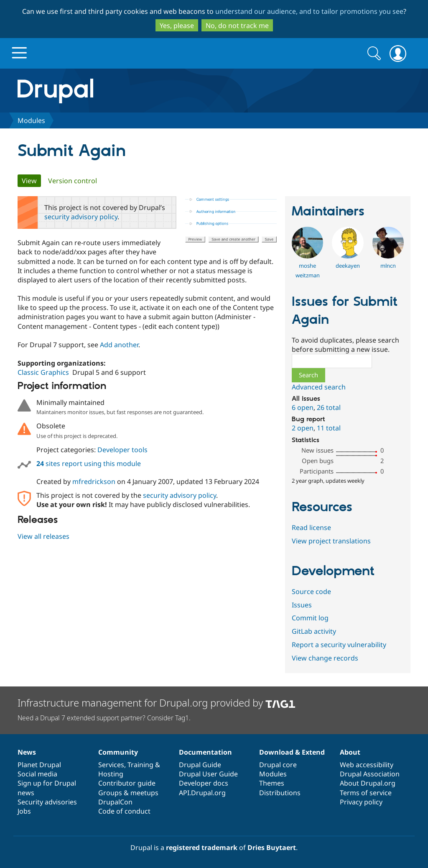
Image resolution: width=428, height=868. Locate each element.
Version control (73, 181)
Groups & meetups (128, 793)
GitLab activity (314, 631)
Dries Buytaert (272, 848)
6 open (303, 407)
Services (111, 765)
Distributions (280, 793)
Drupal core (278, 765)
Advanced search (319, 387)
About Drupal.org (368, 783)
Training (140, 765)
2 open (303, 428)
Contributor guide (127, 783)
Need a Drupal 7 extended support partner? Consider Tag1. (104, 718)
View (31, 181)
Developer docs (204, 783)
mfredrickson (94, 481)
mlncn (388, 266)
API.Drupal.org (202, 793)
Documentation (205, 752)
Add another (119, 345)
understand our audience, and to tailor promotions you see (309, 11)
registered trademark (202, 848)
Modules (31, 120)
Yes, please (177, 26)
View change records (325, 658)
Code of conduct (124, 811)
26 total (329, 407)
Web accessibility (367, 765)
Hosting (111, 774)
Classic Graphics (43, 372)
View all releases (43, 536)
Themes (272, 783)
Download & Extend (292, 752)
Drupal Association (370, 774)
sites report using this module (89, 463)
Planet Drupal (39, 765)
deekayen (348, 266)
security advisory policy (81, 217)
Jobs (24, 811)
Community (118, 752)
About (350, 752)
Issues (302, 605)
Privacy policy (361, 802)
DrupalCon (115, 802)
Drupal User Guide (208, 774)
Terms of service (366, 793)
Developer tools (122, 450)
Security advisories (47, 802)
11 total (329, 428)
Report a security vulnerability (339, 645)
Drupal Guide (200, 765)
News (27, 752)
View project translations (331, 541)
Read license (311, 527)
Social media (37, 774)
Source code (311, 591)
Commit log (310, 618)
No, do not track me (237, 26)
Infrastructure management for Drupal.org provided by (157, 703)
